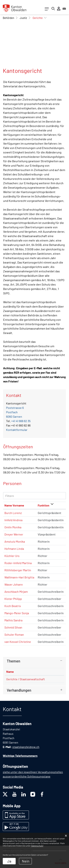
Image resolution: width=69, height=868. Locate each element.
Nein (26, 861)
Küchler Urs (12, 556)
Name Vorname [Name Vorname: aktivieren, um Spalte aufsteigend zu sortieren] (14, 505)
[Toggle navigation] (47, 10)
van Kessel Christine (18, 642)
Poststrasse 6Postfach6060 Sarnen (15, 412)
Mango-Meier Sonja (17, 613)
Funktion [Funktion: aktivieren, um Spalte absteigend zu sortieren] (44, 505)
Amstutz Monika (15, 541)
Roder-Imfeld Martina (18, 563)
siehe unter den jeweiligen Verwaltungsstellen (33, 772)
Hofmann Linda (14, 549)
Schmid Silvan (13, 627)
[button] (8, 18)
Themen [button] (14, 661)
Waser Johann (14, 584)
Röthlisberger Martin (18, 570)
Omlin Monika (13, 527)
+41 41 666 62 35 (21, 421)
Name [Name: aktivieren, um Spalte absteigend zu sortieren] (10, 672)
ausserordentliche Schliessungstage (27, 776)
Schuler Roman (14, 634)
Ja (9, 861)
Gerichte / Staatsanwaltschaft (26, 679)
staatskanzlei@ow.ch (26, 747)
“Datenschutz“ (37, 846)
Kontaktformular (17, 430)
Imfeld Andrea (13, 520)
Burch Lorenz (13, 513)
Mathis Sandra (13, 620)
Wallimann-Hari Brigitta (19, 577)
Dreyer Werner (14, 534)
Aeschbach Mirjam (16, 592)
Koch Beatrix (13, 606)
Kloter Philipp (13, 599)
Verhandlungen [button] (19, 690)
